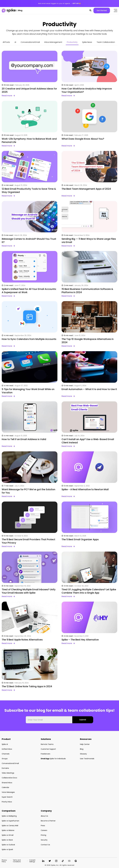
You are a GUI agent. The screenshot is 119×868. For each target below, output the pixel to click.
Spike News (87, 42)
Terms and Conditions (17, 861)
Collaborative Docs (9, 778)
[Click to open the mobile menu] (116, 10)
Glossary (83, 754)
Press (43, 826)
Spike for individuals (53, 759)
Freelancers (45, 754)
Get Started (102, 10)
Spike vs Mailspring (9, 816)
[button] (90, 10)
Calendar (5, 787)
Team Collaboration (106, 42)
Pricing (43, 835)
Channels (6, 754)
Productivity (72, 42)
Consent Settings (32, 861)
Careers (44, 830)
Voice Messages (8, 792)
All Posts (6, 42)
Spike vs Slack (7, 840)
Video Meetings (8, 773)
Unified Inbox (7, 749)
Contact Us (45, 845)
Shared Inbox (7, 783)
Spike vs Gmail (8, 835)
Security (44, 840)
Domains (5, 768)
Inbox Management (53, 42)
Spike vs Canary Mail (10, 826)
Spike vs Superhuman (10, 821)
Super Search (7, 797)
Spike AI (5, 744)
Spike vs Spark (7, 849)
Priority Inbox (7, 802)
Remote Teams (47, 744)
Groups (5, 759)
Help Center (85, 744)
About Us (44, 816)
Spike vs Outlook (8, 845)
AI (15, 42)
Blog (82, 749)
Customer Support (48, 749)
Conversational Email (30, 42)
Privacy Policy (4, 861)
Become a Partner (48, 821)
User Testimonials (87, 759)
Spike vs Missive (8, 830)
